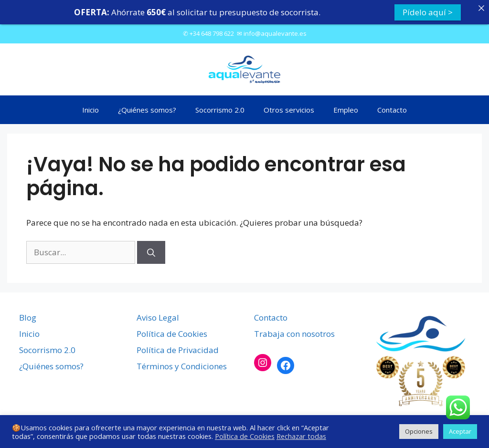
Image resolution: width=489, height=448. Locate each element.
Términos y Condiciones (182, 366)
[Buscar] (151, 252)
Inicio (90, 110)
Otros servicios (289, 110)
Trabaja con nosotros (294, 334)
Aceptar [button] (460, 431)
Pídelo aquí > (428, 12)
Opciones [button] (419, 431)
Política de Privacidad (178, 350)
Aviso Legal (158, 318)
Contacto (392, 110)
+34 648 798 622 (212, 33)
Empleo (346, 110)
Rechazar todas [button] (301, 436)
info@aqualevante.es (275, 33)
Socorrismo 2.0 (220, 110)
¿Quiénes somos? (147, 110)
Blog (28, 318)
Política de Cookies (172, 334)
